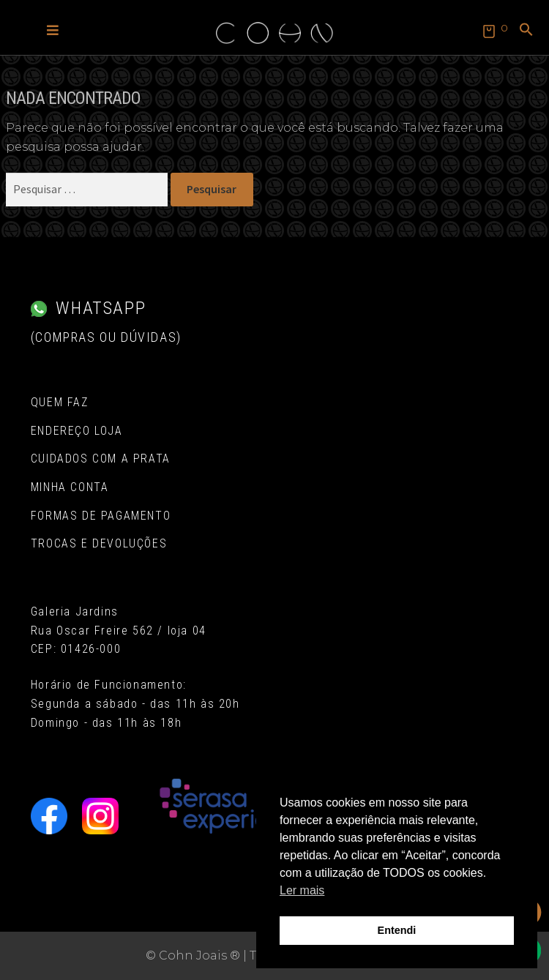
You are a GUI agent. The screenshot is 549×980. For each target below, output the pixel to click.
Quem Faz (60, 402)
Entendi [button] (397, 930)
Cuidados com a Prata (101, 459)
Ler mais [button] (302, 890)
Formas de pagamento (101, 516)
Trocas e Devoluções (99, 543)
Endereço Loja (77, 431)
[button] (53, 29)
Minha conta (70, 487)
